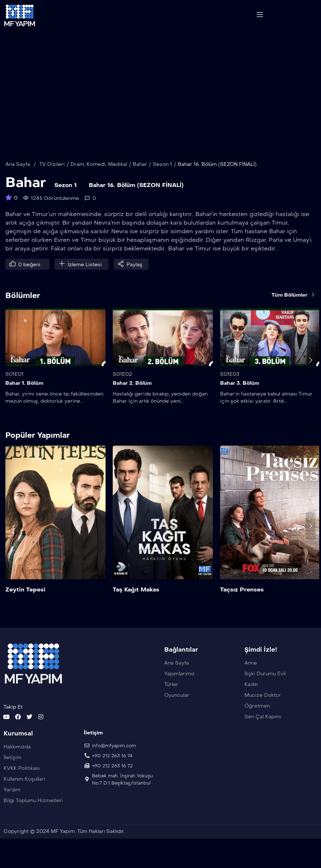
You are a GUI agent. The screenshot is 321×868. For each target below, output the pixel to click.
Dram (77, 178)
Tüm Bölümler (294, 308)
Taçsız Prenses (242, 603)
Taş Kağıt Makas (136, 603)
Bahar (140, 178)
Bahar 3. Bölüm (240, 397)
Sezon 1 (162, 178)
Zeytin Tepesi (25, 603)
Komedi (96, 178)
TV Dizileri (52, 178)
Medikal (118, 178)
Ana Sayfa (18, 178)
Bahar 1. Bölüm (24, 397)
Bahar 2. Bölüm (132, 397)
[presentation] (311, 373)
